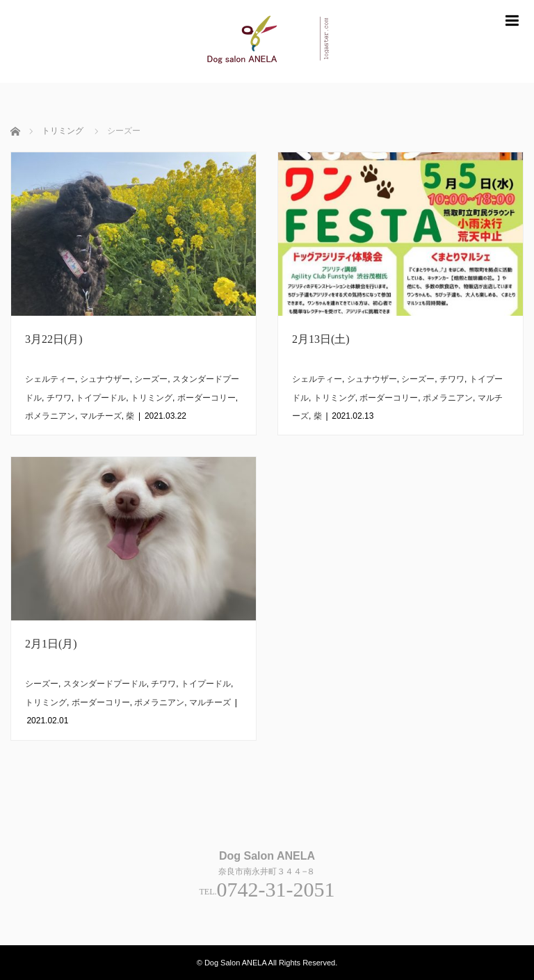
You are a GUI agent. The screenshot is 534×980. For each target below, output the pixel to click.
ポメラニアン (50, 416)
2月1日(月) (51, 644)
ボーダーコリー (207, 398)
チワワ (59, 398)
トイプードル (101, 398)
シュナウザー (105, 379)
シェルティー (50, 379)
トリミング (152, 398)
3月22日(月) (54, 339)
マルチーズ (101, 416)
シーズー (151, 379)
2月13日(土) (321, 339)
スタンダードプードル (105, 684)
